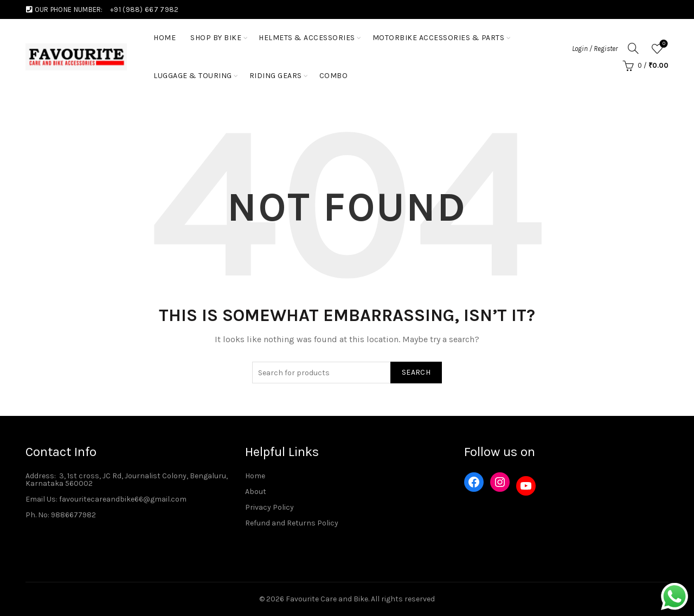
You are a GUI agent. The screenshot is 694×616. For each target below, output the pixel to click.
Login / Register (595, 49)
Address (40, 476)
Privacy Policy (269, 507)
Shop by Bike (216, 38)
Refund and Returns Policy (292, 523)
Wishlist (663, 44)
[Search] (633, 48)
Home (255, 476)
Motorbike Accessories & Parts (439, 38)
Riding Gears (276, 76)
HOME (165, 38)
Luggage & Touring (193, 76)
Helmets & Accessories (307, 38)
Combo (334, 76)
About (256, 492)
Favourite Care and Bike (327, 599)
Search (416, 372)
